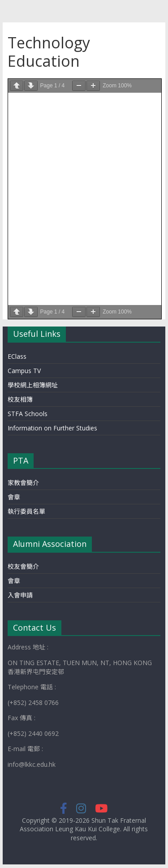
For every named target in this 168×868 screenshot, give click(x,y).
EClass (17, 356)
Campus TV (24, 371)
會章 (14, 497)
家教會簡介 (23, 483)
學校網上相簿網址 (33, 385)
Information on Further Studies (52, 428)
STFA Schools (28, 414)
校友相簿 (20, 399)
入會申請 (20, 595)
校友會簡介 (23, 566)
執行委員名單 (26, 511)
